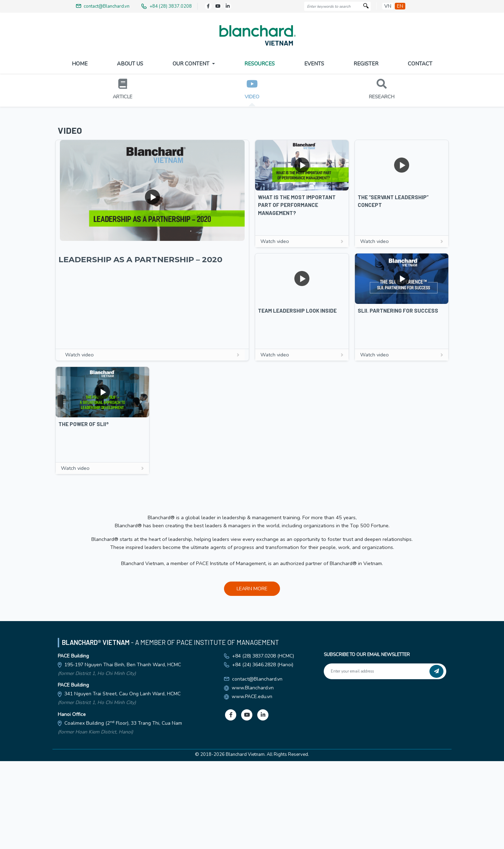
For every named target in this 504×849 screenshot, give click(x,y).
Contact (420, 64)
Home (80, 64)
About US (130, 64)
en (400, 6)
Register (366, 64)
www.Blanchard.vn (253, 817)
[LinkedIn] (228, 6)
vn (388, 6)
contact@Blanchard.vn (257, 808)
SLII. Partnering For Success (398, 440)
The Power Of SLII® (84, 553)
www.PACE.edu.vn (252, 826)
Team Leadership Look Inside (297, 440)
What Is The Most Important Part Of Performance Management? (297, 334)
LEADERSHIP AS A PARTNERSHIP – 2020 (140, 389)
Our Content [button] (192, 64)
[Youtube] (218, 6)
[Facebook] (208, 6)
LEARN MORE (252, 718)
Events (314, 64)
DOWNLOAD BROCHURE (252, 174)
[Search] (366, 6)
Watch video (152, 484)
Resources (260, 64)
